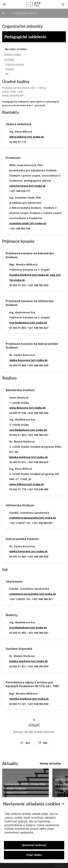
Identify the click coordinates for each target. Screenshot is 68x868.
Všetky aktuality (50, 763)
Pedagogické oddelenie (25, 37)
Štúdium (10, 69)
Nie (43, 743)
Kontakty (9, 59)
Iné (7, 74)
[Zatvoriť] (4, 4)
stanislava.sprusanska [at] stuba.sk (33, 518)
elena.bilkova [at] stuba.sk (27, 137)
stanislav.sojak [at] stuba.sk (28, 223)
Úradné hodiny (12, 54)
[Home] (3, 13)
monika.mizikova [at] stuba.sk (29, 275)
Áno (25, 743)
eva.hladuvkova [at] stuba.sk (28, 323)
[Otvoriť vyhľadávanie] (63, 4)
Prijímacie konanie (15, 64)
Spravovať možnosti (34, 845)
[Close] (63, 804)
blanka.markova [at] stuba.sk (29, 457)
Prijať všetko (34, 855)
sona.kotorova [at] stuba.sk (27, 186)
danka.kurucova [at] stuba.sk (28, 360)
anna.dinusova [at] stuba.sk (27, 408)
